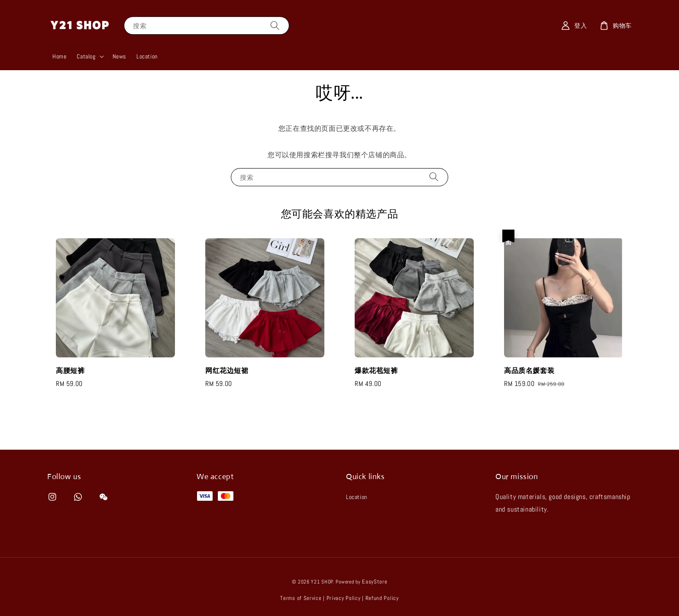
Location (147, 56)
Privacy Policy (344, 598)
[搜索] (275, 25)
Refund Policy (382, 598)
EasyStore (375, 582)
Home (59, 56)
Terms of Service (301, 598)
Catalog (86, 56)
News (119, 56)
